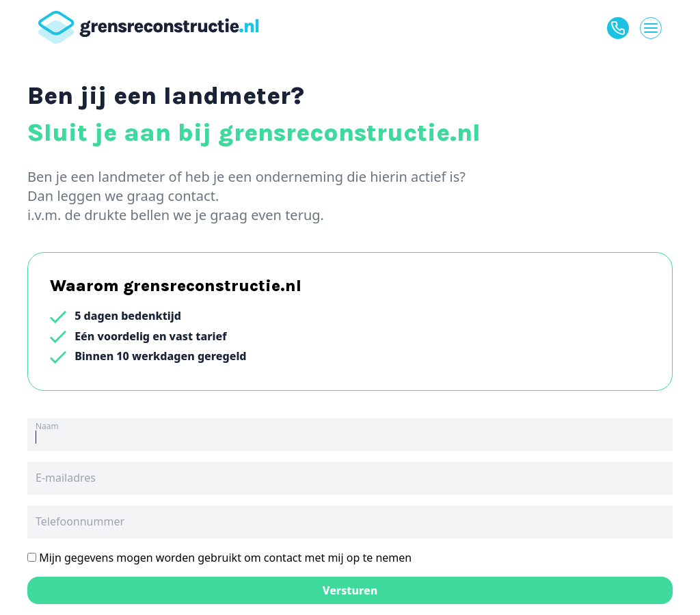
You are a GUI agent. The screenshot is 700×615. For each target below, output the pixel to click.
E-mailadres (66, 478)
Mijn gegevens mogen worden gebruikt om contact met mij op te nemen (219, 558)
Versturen (350, 590)
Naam (47, 426)
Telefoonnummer (80, 521)
